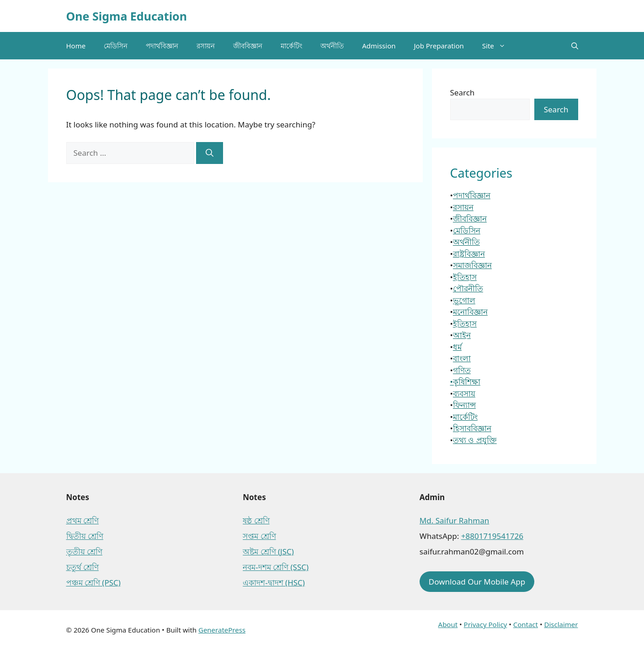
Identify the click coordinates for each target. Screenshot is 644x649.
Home (76, 46)
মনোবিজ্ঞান (470, 312)
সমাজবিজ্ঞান (472, 265)
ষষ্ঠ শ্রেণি (256, 520)
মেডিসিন (116, 46)
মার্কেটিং (291, 46)
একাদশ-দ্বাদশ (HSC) (274, 583)
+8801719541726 (492, 536)
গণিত (462, 370)
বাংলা (462, 358)
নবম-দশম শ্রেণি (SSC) (276, 567)
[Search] (210, 153)
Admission (379, 46)
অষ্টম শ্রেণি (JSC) (268, 551)
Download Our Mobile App (477, 582)
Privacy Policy (486, 624)
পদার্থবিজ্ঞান (162, 46)
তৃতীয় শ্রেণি (84, 551)
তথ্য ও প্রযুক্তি (475, 440)
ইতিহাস (465, 277)
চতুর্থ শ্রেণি (82, 567)
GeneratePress (222, 630)
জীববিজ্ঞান (248, 46)
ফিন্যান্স (464, 405)
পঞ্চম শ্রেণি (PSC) (93, 583)
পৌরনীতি (468, 288)
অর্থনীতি (332, 46)
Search (463, 92)
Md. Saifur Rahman (454, 520)
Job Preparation (439, 46)
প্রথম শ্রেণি (82, 520)
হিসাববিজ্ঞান (472, 428)
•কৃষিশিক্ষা (465, 382)
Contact (526, 624)
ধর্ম (457, 347)
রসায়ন (206, 46)
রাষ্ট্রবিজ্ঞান (469, 254)
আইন (462, 335)
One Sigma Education (127, 16)
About (448, 624)
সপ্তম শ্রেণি (259, 536)
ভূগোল (464, 300)
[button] (575, 46)
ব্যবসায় (464, 393)
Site (498, 46)
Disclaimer (561, 624)
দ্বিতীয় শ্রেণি (85, 536)
